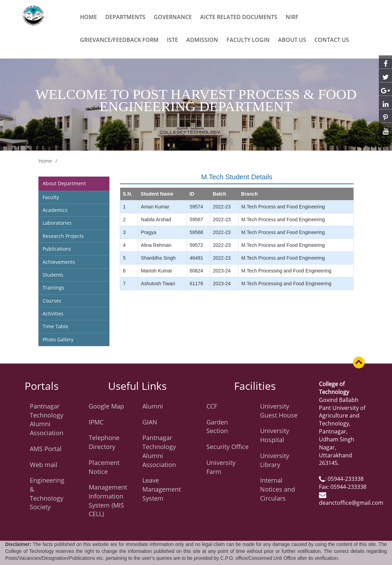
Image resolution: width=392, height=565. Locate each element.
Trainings (54, 288)
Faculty (51, 197)
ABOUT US (292, 40)
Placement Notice (104, 467)
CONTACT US (332, 40)
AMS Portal (46, 449)
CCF (212, 406)
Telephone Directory (104, 442)
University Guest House (279, 411)
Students (53, 275)
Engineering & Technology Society (47, 494)
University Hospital (275, 435)
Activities (53, 313)
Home (88, 17)
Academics (55, 210)
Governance (173, 17)
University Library (275, 460)
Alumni (153, 406)
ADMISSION (202, 40)
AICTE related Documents (239, 17)
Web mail (44, 465)
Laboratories (57, 223)
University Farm (221, 467)
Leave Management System (162, 489)
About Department (64, 183)
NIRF (292, 17)
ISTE (172, 40)
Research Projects (63, 236)
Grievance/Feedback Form (119, 40)
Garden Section (217, 427)
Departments (125, 17)
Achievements (59, 262)
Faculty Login (248, 40)
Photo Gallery (58, 339)
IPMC (96, 422)
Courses (52, 301)
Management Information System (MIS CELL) (108, 500)
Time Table (55, 326)
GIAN (150, 422)
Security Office (228, 447)
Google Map (106, 406)
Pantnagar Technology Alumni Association (47, 419)
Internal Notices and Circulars (278, 489)
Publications (57, 249)
